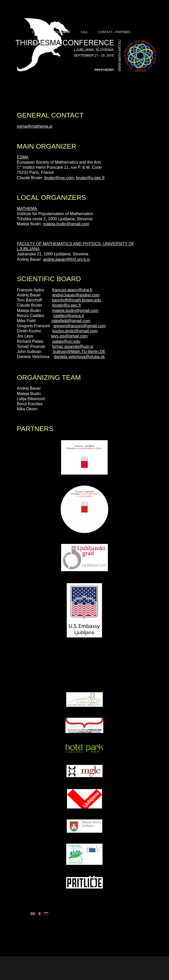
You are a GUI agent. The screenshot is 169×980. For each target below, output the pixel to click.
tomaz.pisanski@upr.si (73, 347)
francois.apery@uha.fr (72, 290)
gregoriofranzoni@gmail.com (79, 326)
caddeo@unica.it (68, 316)
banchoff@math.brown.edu (77, 300)
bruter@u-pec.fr (91, 178)
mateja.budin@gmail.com (66, 224)
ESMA (23, 157)
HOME (37, 32)
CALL (84, 32)
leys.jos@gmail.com (69, 336)
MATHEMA (27, 209)
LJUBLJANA (40, 43)
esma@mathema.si (35, 126)
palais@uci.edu (66, 341)
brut (48, 178)
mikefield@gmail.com (71, 321)
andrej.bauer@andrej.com (76, 295)
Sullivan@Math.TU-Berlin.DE (79, 352)
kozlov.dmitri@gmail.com (75, 331)
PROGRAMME (61, 32)
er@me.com (63, 178)
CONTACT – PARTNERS (114, 32)
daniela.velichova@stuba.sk (79, 357)
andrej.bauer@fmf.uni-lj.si (66, 259)
